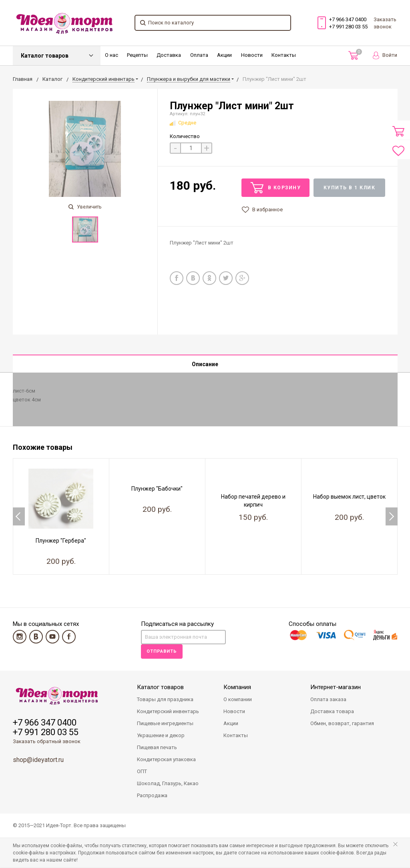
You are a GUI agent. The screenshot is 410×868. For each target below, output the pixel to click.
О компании (238, 700)
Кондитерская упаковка (166, 760)
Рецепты (137, 55)
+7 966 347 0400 (348, 19)
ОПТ (142, 772)
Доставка (169, 55)
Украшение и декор (161, 736)
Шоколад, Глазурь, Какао (168, 784)
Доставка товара (332, 712)
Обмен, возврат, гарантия (342, 724)
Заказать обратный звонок (47, 742)
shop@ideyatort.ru (38, 760)
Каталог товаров (45, 56)
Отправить (162, 652)
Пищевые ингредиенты (165, 724)
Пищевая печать (157, 748)
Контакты (284, 55)
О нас (112, 55)
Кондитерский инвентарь (168, 712)
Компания (237, 688)
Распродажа (152, 796)
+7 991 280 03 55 (348, 27)
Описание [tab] (205, 364)
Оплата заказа (328, 700)
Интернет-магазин (336, 688)
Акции (224, 55)
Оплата (199, 55)
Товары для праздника (165, 700)
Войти (385, 55)
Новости (252, 55)
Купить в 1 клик (350, 188)
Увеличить (85, 207)
